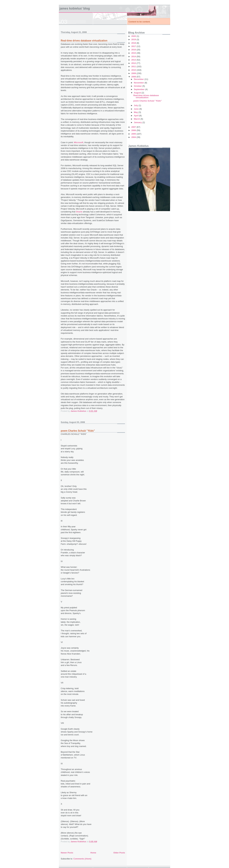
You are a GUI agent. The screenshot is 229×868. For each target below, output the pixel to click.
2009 (134, 73)
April (137, 116)
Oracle (79, 212)
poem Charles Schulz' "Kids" (78, 431)
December (139, 79)
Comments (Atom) (82, 859)
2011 (134, 66)
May (136, 112)
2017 (134, 46)
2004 (134, 137)
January (138, 122)
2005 (134, 134)
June (137, 109)
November (139, 83)
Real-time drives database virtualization (84, 41)
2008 (134, 77)
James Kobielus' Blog (75, 8)
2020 (134, 36)
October (138, 86)
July (136, 105)
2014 (134, 56)
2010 (134, 70)
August (138, 93)
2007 (134, 127)
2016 (134, 50)
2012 (134, 63)
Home (93, 853)
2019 (134, 39)
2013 (134, 60)
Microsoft (79, 142)
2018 (134, 43)
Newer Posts (67, 853)
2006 (134, 130)
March (137, 119)
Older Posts (119, 853)
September (140, 89)
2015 (134, 53)
